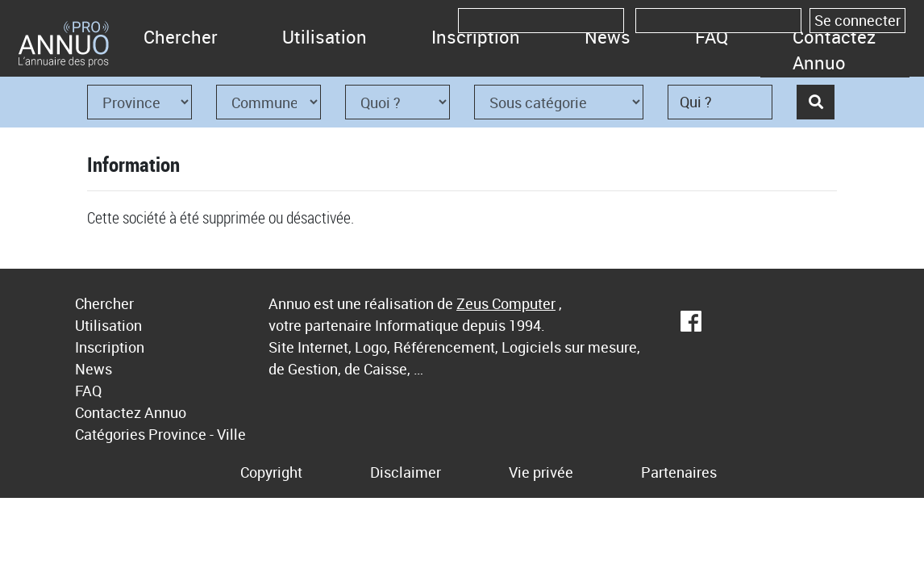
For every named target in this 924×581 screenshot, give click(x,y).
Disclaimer (406, 472)
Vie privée (541, 472)
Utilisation (325, 37)
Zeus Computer (506, 303)
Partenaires (679, 472)
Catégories (110, 434)
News (608, 37)
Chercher (181, 37)
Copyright (271, 472)
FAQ (712, 37)
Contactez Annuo (834, 50)
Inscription (476, 37)
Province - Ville (197, 434)
